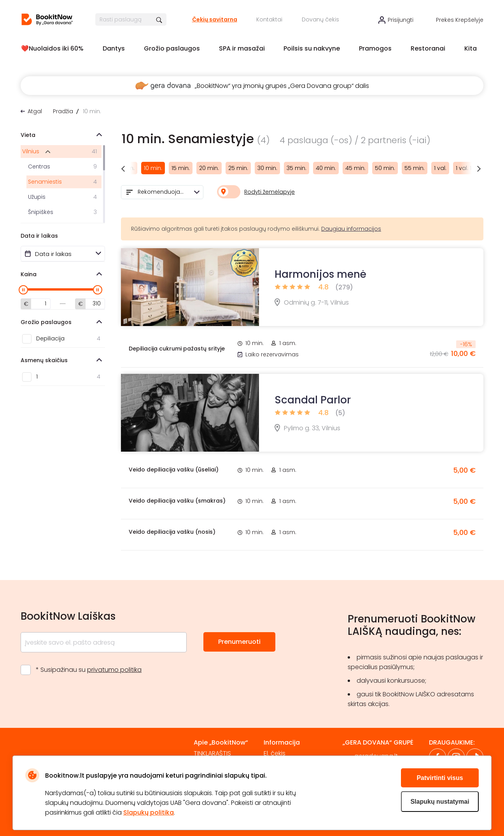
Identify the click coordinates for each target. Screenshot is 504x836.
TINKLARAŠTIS (212, 753)
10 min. (153, 168)
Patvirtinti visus (440, 778)
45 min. (355, 168)
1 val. (440, 168)
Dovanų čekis (320, 19)
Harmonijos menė (320, 274)
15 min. (181, 168)
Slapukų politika (149, 812)
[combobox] (162, 192)
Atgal (35, 111)
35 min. (297, 168)
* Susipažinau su (89, 670)
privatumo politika (114, 670)
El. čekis (275, 753)
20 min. (209, 168)
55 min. (415, 168)
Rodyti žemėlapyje (269, 192)
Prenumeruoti (239, 642)
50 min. (385, 168)
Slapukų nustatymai (440, 802)
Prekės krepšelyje (460, 20)
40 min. (326, 168)
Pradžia (63, 111)
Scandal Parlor (313, 400)
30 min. (267, 168)
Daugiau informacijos (351, 229)
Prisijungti (401, 20)
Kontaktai (269, 19)
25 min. (238, 168)
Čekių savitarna (215, 19)
